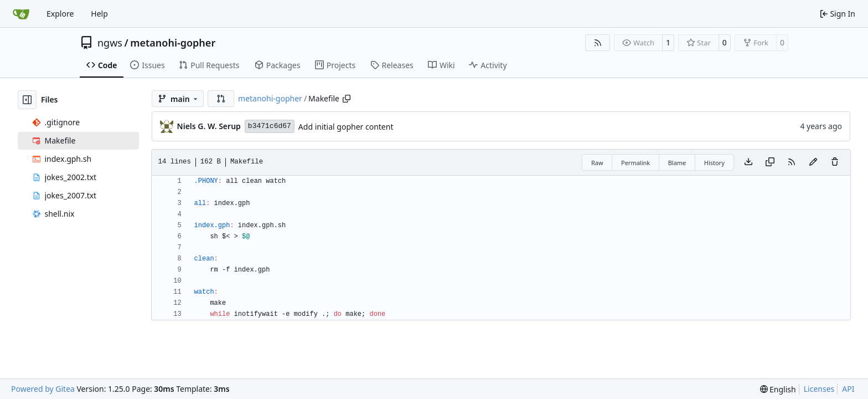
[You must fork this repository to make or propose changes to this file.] (813, 162)
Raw (597, 163)
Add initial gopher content (346, 127)
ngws (110, 43)
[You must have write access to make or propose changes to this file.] (835, 162)
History (714, 163)
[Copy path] (347, 99)
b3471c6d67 (270, 126)
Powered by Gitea (43, 389)
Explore (60, 14)
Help (99, 14)
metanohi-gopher (173, 43)
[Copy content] (770, 162)
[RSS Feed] (598, 43)
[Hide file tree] (27, 100)
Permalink (635, 163)
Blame (677, 163)
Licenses (819, 389)
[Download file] (748, 162)
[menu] (778, 389)
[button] (221, 99)
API (848, 389)
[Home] (21, 14)
